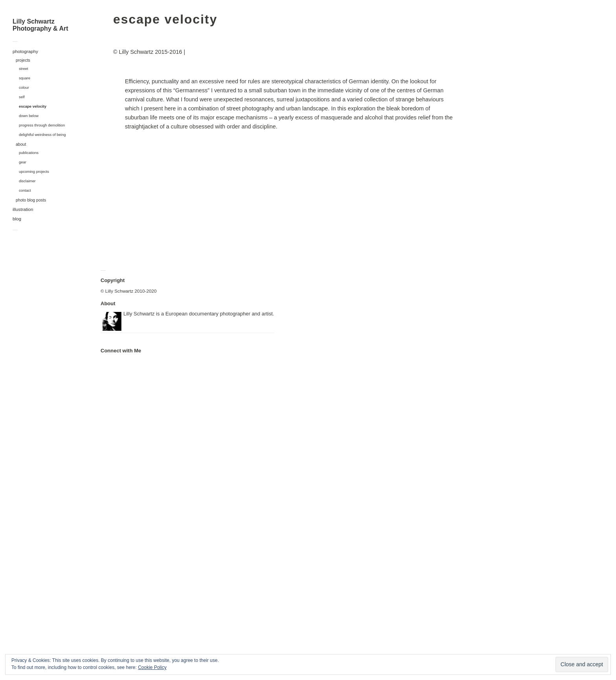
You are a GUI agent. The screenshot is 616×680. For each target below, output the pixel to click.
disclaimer (27, 181)
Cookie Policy (152, 667)
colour (24, 87)
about (21, 144)
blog (17, 219)
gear (23, 162)
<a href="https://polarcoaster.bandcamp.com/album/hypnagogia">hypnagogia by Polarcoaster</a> (140, 495)
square (25, 78)
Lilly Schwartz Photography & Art (40, 25)
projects (23, 60)
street (24, 69)
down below (29, 116)
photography (25, 51)
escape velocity (33, 106)
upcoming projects (34, 171)
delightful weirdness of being (42, 135)
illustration (23, 209)
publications (29, 153)
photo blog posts (31, 200)
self (22, 97)
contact (25, 190)
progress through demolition (42, 125)
